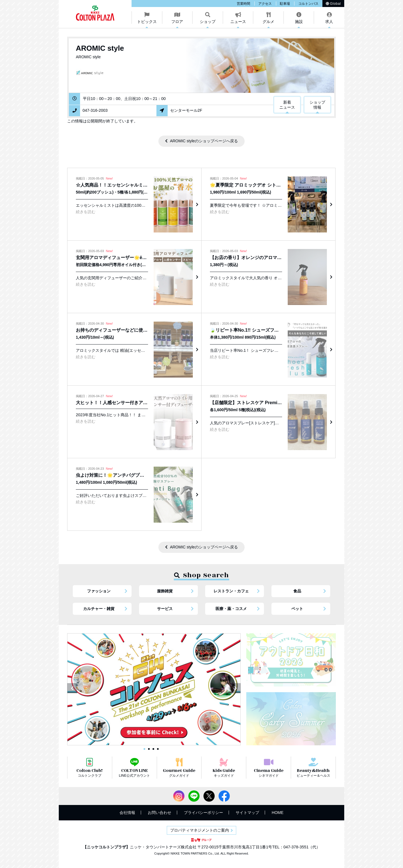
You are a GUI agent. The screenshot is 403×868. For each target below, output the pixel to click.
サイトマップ (247, 813)
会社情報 (127, 813)
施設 (299, 22)
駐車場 (285, 4)
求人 (329, 22)
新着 (287, 105)
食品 (297, 591)
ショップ (208, 22)
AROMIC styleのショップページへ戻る (204, 141)
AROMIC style (100, 48)
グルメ (268, 22)
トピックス (147, 22)
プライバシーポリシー (203, 813)
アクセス (265, 4)
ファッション (99, 591)
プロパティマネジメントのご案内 (200, 830)
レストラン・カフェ (231, 591)
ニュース (238, 22)
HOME (278, 813)
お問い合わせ (160, 813)
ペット (297, 609)
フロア (177, 22)
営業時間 (243, 4)
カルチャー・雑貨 (99, 609)
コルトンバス (308, 4)
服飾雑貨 (165, 591)
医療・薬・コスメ (231, 609)
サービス (165, 609)
